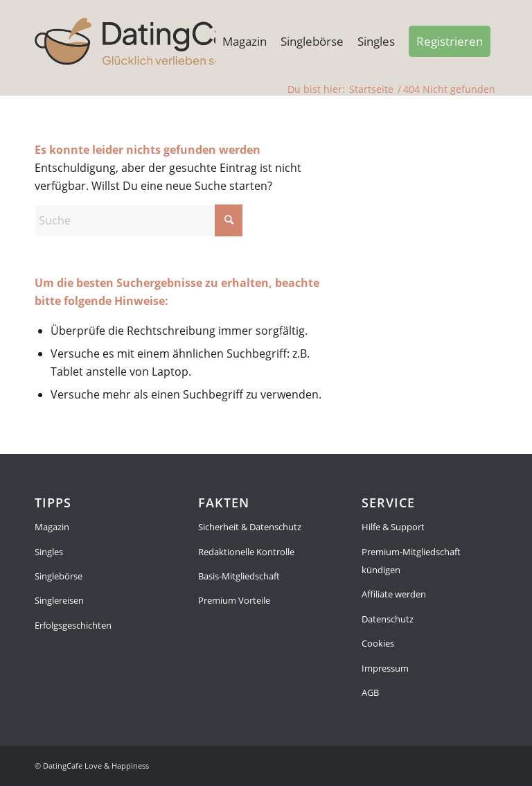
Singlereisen (59, 600)
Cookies (378, 643)
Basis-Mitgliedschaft (239, 576)
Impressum (385, 668)
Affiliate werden (394, 594)
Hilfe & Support (393, 527)
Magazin (52, 527)
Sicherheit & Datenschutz (250, 527)
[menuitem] (245, 42)
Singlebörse (59, 576)
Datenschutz (388, 619)
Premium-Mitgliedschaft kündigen (411, 561)
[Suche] (139, 220)
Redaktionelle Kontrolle (246, 552)
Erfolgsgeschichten (73, 625)
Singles (49, 552)
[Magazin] (145, 42)
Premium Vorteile (234, 600)
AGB (370, 692)
